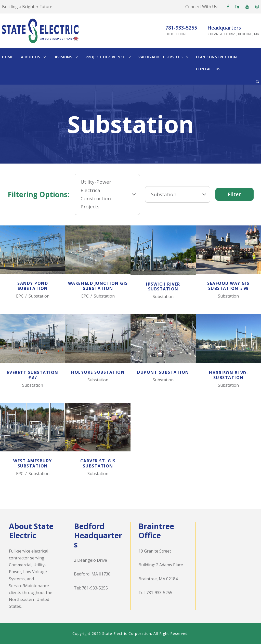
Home (8, 57)
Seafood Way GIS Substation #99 (228, 286)
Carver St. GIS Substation (98, 463)
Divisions (63, 57)
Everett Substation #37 (33, 375)
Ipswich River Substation (163, 286)
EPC (20, 296)
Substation (39, 296)
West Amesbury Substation (33, 463)
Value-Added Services (160, 57)
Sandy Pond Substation (33, 286)
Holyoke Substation (98, 372)
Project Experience (105, 57)
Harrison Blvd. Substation (228, 375)
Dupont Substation (163, 372)
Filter (234, 194)
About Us (30, 57)
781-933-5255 (95, 588)
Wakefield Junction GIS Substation (98, 286)
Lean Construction (217, 57)
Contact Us (208, 69)
